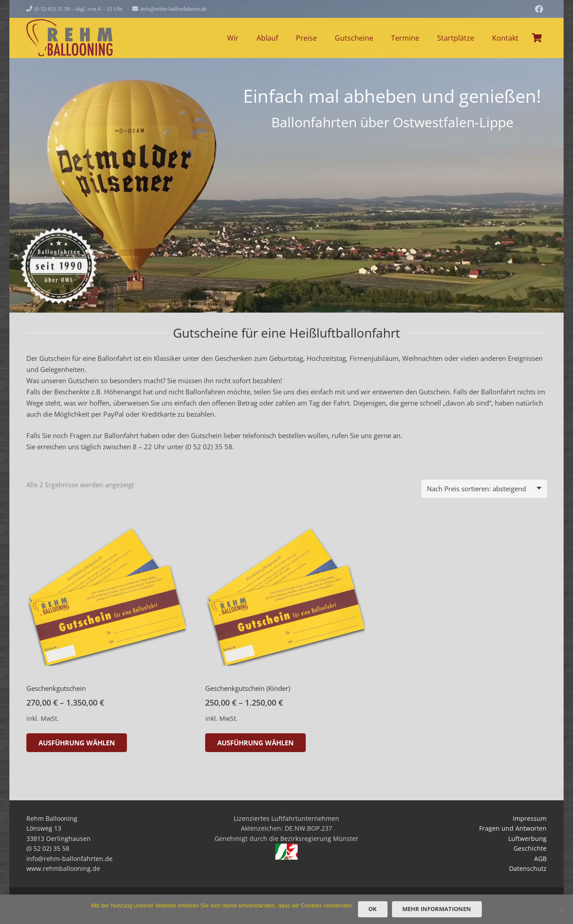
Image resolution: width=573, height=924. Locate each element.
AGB (540, 859)
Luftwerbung (527, 839)
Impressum (530, 819)
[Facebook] (539, 9)
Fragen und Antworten (513, 828)
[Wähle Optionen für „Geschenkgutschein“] (77, 743)
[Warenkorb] (537, 38)
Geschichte (530, 849)
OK (373, 909)
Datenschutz (528, 869)
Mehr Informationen (437, 909)
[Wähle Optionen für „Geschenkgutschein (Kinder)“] (255, 743)
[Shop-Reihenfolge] (484, 489)
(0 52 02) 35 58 (209, 447)
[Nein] (562, 909)
